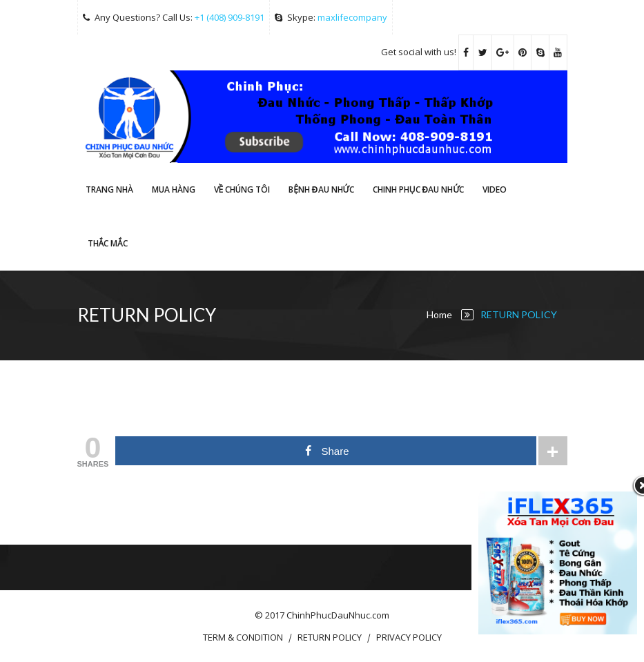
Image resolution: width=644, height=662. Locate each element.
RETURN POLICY (330, 637)
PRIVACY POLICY (409, 637)
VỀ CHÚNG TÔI (242, 189)
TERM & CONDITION (243, 637)
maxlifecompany (352, 17)
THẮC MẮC (108, 243)
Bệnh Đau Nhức (321, 189)
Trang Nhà (109, 189)
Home (439, 314)
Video (495, 189)
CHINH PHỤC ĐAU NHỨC (419, 189)
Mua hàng (174, 189)
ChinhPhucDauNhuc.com (338, 615)
